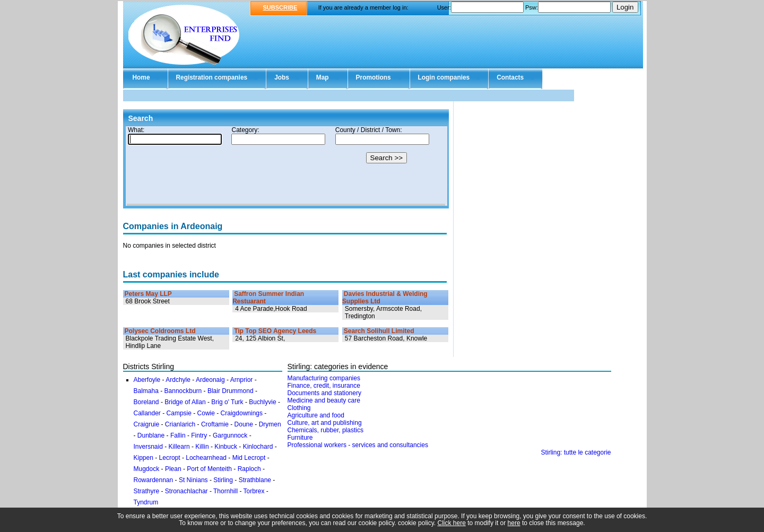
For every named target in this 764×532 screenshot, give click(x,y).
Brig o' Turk (227, 402)
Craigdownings (242, 413)
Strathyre (147, 491)
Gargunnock (230, 435)
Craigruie (147, 424)
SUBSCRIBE (280, 7)
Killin (202, 447)
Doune (244, 424)
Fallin (178, 435)
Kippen (144, 458)
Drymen (270, 424)
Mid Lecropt (249, 458)
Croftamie (215, 424)
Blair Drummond (231, 391)
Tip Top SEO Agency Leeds (275, 331)
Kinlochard (258, 447)
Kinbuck (226, 447)
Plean (173, 469)
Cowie (206, 413)
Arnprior (242, 380)
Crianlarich (180, 424)
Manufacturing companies (324, 378)
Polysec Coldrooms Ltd (160, 331)
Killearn (179, 447)
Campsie (179, 413)
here (514, 523)
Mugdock (147, 469)
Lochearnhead (206, 458)
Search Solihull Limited (379, 331)
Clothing (299, 408)
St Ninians (193, 480)
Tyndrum (146, 502)
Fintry (199, 435)
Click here (452, 523)
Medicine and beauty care (324, 400)
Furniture (300, 438)
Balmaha (146, 391)
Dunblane (151, 435)
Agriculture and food (316, 415)
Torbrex (254, 491)
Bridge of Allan (185, 402)
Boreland (146, 402)
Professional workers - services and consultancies (358, 445)
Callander (147, 413)
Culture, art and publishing (325, 423)
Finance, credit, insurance (324, 386)
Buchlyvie (262, 402)
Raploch (249, 469)
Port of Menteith (209, 469)
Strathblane (255, 480)
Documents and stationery (324, 393)
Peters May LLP (148, 294)
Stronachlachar (186, 491)
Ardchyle (178, 380)
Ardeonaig (210, 380)
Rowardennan (154, 480)
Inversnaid (148, 447)
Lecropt (170, 458)
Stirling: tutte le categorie (576, 452)
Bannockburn (183, 391)
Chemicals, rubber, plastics (325, 430)
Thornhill (225, 491)
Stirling (223, 480)
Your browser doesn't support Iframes (286, 166)
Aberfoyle (147, 380)
